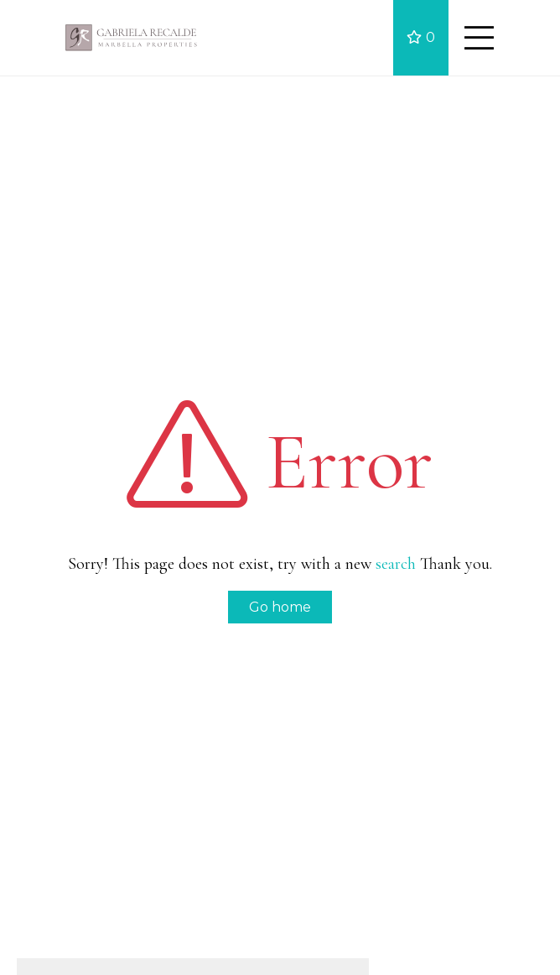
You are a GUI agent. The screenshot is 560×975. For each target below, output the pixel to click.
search (396, 564)
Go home (280, 607)
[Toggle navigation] (479, 38)
